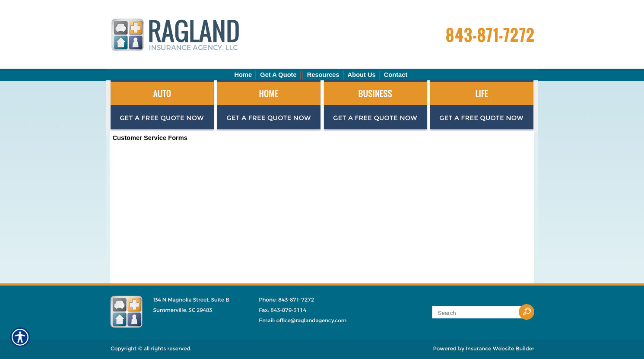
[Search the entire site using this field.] (477, 313)
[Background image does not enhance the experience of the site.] (322, 75)
